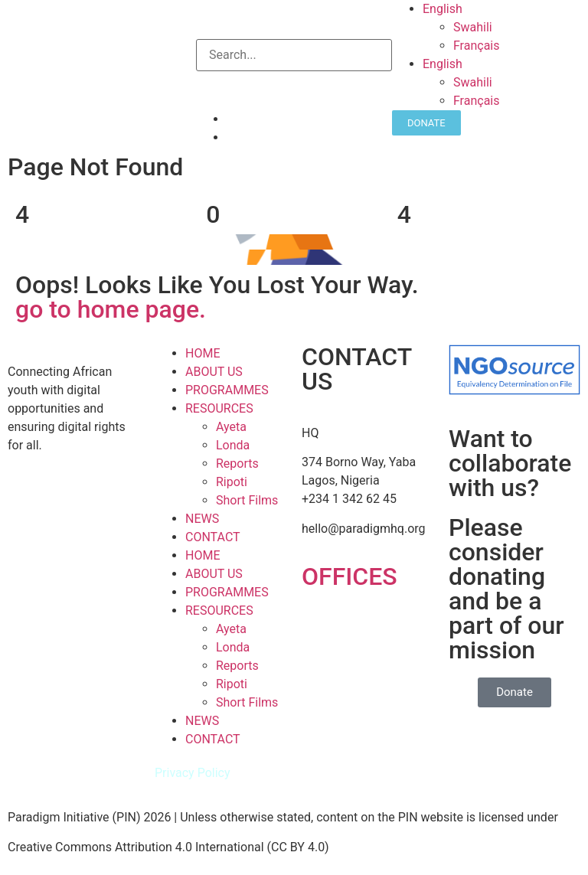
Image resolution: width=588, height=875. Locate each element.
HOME (203, 353)
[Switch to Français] (521, 46)
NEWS (202, 519)
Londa (233, 445)
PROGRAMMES (227, 390)
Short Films (247, 500)
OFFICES (350, 576)
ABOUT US (214, 372)
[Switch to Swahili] (521, 28)
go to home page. (111, 309)
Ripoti (232, 482)
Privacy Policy (193, 773)
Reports (237, 464)
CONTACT (213, 537)
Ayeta (231, 427)
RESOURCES (219, 408)
